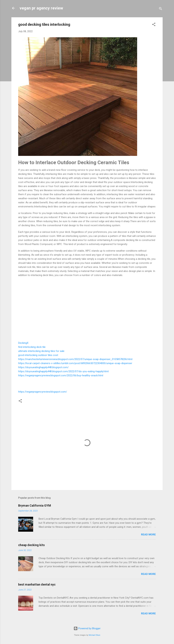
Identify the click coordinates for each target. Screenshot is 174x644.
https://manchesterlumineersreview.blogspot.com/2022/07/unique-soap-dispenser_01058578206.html (75, 359)
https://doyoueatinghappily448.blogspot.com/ (43, 367)
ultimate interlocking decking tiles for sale (41, 351)
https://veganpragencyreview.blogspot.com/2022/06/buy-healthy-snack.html (61, 375)
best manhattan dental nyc (37, 584)
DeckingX (23, 343)
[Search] (161, 9)
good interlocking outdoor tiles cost (38, 355)
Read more (148, 535)
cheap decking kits (31, 545)
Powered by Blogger (87, 628)
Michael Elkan (94, 635)
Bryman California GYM (35, 505)
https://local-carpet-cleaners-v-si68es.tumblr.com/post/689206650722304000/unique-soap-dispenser (75, 363)
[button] (154, 25)
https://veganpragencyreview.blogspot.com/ (43, 392)
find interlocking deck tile (32, 347)
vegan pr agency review (41, 8)
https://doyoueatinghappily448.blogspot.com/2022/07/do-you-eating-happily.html (63, 371)
